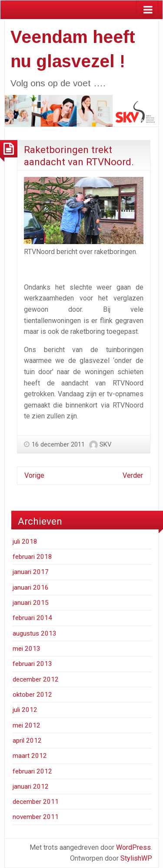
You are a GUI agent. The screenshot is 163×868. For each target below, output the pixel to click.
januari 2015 (31, 603)
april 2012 (27, 741)
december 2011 (36, 802)
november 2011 (36, 817)
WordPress (133, 847)
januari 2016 (31, 587)
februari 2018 (32, 557)
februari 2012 (32, 771)
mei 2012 (27, 725)
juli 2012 (25, 710)
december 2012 (36, 679)
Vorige (34, 475)
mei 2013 (27, 649)
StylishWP (136, 858)
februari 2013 (32, 664)
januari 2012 (31, 786)
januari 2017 (31, 572)
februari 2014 (32, 618)
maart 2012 (30, 756)
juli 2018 (25, 542)
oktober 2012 (32, 695)
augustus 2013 (35, 633)
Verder (133, 475)
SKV (106, 444)
